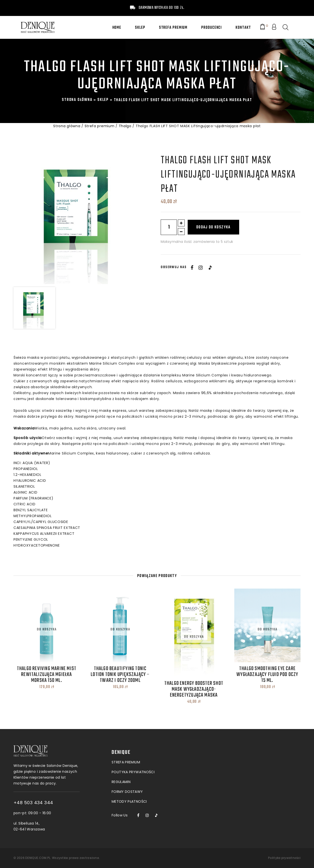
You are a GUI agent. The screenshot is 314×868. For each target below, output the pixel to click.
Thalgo (125, 126)
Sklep (140, 28)
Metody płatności (129, 768)
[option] (79, 219)
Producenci (211, 28)
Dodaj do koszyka (213, 227)
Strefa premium (173, 28)
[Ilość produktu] (169, 227)
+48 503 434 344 (62, 803)
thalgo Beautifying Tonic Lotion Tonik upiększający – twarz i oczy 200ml (120, 675)
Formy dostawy (127, 758)
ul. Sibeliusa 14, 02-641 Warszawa (57, 826)
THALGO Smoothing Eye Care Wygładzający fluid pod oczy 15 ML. (267, 675)
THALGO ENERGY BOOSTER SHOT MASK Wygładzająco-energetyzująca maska (194, 689)
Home (117, 28)
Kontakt (243, 28)
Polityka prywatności (284, 858)
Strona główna (77, 100)
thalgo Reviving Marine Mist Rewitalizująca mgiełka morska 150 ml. (47, 675)
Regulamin (121, 749)
